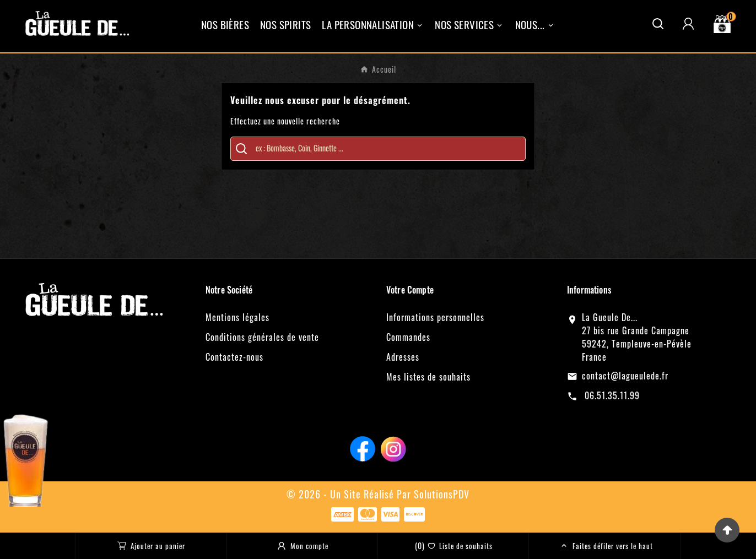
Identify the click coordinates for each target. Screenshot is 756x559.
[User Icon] (688, 24)
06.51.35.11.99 (611, 395)
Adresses (403, 357)
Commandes (408, 337)
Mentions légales (237, 317)
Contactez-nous (234, 357)
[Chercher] (386, 148)
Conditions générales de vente (262, 337)
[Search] (241, 149)
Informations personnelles (435, 317)
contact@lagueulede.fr (625, 376)
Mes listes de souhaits (428, 377)
